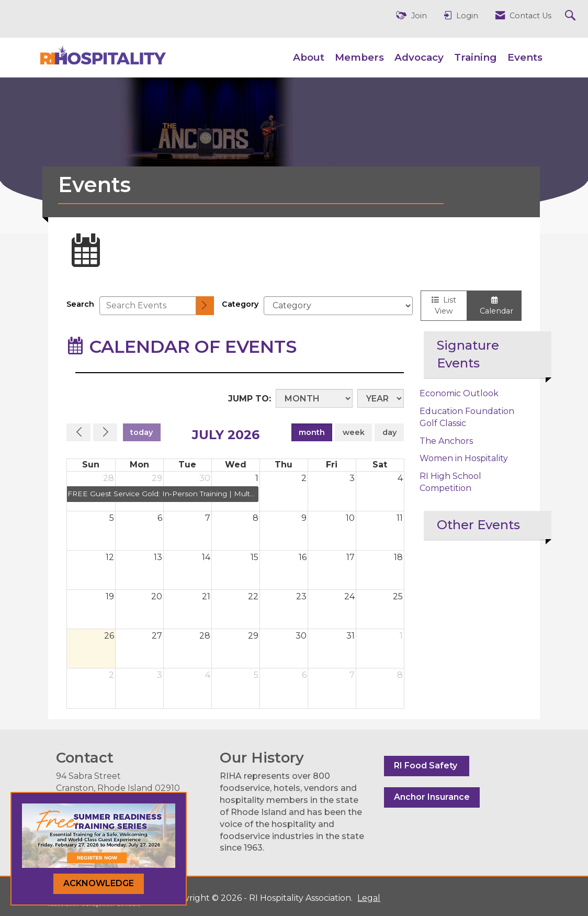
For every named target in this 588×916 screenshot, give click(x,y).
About (309, 57)
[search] (205, 306)
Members (359, 57)
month (312, 432)
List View (444, 305)
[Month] (314, 398)
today (142, 432)
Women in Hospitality (464, 458)
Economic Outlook (459, 393)
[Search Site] (572, 16)
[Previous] (78, 432)
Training (476, 57)
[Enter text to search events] (148, 306)
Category (240, 304)
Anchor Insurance (432, 797)
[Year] (381, 398)
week (354, 432)
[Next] (105, 432)
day (389, 432)
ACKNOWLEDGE (99, 883)
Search (80, 304)
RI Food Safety (427, 766)
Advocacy (419, 57)
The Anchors (446, 441)
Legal (369, 898)
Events (525, 57)
